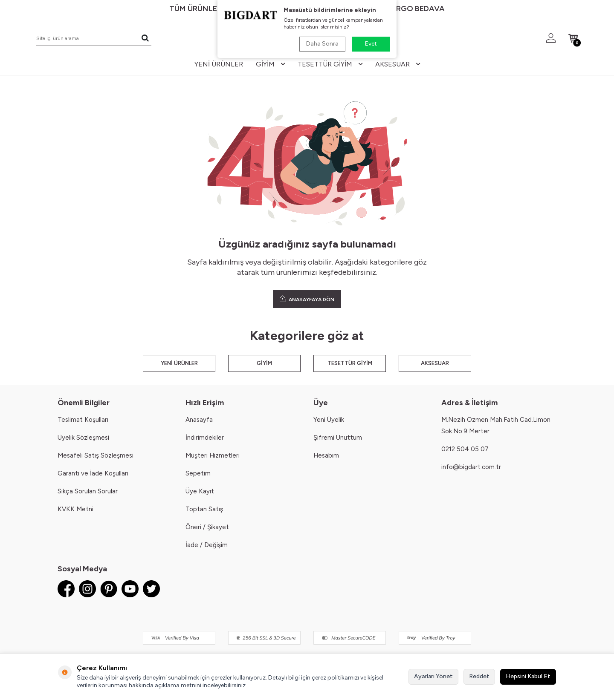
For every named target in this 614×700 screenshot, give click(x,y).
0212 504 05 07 (465, 449)
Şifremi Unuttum (338, 438)
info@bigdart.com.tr (471, 467)
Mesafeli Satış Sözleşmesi (96, 455)
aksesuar (398, 64)
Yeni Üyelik (329, 420)
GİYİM (264, 363)
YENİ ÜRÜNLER (179, 363)
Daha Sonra (322, 44)
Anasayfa (199, 420)
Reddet (479, 676)
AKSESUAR (435, 363)
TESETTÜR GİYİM (350, 363)
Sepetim (198, 473)
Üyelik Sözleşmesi (83, 438)
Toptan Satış (204, 509)
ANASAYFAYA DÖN (307, 299)
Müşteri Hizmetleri (213, 455)
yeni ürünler (219, 64)
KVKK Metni (75, 509)
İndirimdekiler (205, 438)
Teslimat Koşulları (83, 420)
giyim (270, 64)
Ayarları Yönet (433, 676)
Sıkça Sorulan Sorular (88, 491)
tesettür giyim (330, 64)
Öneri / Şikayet (207, 527)
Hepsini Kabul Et (528, 676)
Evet (371, 44)
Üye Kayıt (200, 491)
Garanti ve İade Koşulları (93, 473)
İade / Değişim (207, 545)
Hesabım (326, 455)
